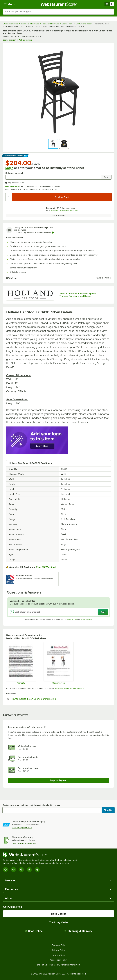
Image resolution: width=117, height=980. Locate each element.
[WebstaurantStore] (41, 855)
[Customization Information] (58, 663)
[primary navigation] (10, 4)
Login (9, 168)
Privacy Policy (86, 619)
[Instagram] (5, 870)
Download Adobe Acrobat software (69, 688)
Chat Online (34, 931)
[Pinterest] (37, 870)
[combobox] (59, 12)
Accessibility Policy (59, 960)
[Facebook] (21, 870)
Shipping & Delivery (78, 931)
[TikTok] (29, 870)
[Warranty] (21, 663)
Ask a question (25, 40)
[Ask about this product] (59, 612)
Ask (103, 612)
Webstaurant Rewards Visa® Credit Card (64, 210)
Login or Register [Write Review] (59, 780)
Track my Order (59, 922)
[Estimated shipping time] (53, 233)
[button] (53, 144)
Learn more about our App (24, 843)
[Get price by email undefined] (53, 177)
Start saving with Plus (22, 828)
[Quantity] (9, 197)
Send (107, 177)
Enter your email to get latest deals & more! (32, 805)
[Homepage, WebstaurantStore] (59, 4)
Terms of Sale (59, 945)
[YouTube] (13, 870)
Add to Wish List (59, 215)
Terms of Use (72, 619)
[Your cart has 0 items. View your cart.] (109, 4)
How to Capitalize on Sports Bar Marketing (43, 699)
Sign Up (108, 810)
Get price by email (14, 173)
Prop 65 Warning (45, 567)
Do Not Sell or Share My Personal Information (59, 965)
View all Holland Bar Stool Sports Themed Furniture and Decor (78, 295)
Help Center (59, 914)
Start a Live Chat (12, 187)
